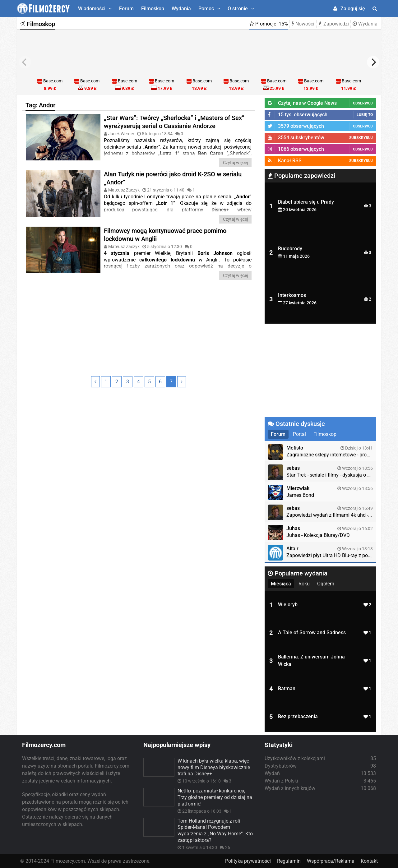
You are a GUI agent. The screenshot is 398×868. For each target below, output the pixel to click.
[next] (373, 62)
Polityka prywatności (248, 861)
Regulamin (289, 861)
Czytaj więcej (235, 163)
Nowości (303, 24)
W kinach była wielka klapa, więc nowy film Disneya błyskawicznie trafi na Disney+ (214, 767)
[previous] (25, 62)
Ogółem (326, 584)
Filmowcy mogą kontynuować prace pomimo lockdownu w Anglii (165, 235)
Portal (299, 434)
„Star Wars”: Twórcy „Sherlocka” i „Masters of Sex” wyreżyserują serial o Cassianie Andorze (174, 122)
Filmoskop (153, 9)
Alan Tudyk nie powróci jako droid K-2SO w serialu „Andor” (173, 178)
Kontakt (369, 861)
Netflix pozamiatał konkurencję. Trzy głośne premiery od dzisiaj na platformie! (215, 797)
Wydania (181, 9)
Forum (126, 9)
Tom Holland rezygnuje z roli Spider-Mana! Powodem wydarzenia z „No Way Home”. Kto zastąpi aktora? (215, 831)
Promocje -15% (269, 24)
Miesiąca (281, 584)
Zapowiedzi (333, 24)
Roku (304, 584)
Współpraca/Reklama (331, 861)
